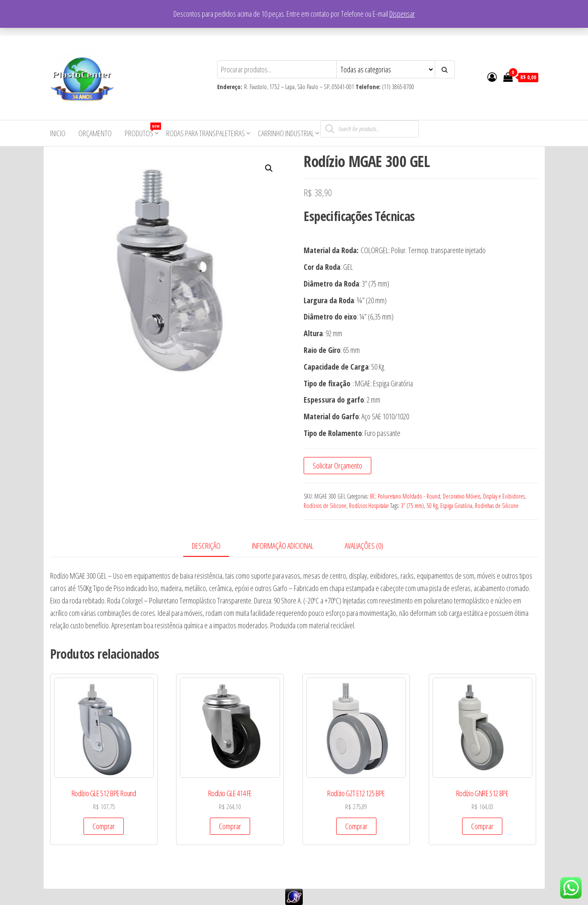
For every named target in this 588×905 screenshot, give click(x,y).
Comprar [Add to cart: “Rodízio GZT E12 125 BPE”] (356, 826)
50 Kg (432, 506)
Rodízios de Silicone (325, 506)
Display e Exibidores (504, 496)
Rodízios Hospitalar (369, 506)
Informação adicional (283, 546)
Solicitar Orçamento (337, 466)
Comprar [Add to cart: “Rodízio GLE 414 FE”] (230, 826)
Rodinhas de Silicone (497, 506)
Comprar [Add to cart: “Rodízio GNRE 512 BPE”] (482, 826)
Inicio (58, 133)
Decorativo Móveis (462, 496)
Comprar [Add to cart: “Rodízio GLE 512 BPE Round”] (104, 826)
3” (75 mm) (412, 506)
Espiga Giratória (456, 506)
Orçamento (95, 133)
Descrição (206, 546)
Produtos (142, 130)
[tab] (213, 546)
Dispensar (402, 14)
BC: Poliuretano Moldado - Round (405, 496)
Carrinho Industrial (286, 133)
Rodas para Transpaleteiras (206, 133)
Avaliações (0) (364, 546)
